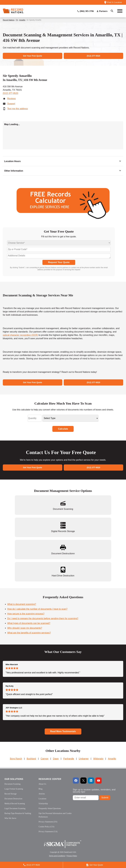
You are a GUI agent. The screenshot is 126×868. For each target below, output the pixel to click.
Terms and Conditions (57, 856)
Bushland (31, 759)
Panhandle (69, 759)
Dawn (56, 759)
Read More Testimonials (63, 731)
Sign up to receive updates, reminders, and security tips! (94, 791)
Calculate (63, 429)
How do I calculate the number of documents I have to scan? (37, 609)
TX (17, 20)
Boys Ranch (16, 759)
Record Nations (9, 20)
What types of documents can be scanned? (29, 623)
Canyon (44, 759)
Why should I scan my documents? (25, 628)
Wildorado (98, 759)
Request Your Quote (59, 262)
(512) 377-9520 (10, 93)
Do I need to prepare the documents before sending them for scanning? (43, 618)
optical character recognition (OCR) (20, 335)
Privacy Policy (72, 856)
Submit (105, 798)
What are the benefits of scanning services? (29, 633)
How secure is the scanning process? (26, 614)
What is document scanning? (22, 604)
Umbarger (84, 759)
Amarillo (22, 20)
